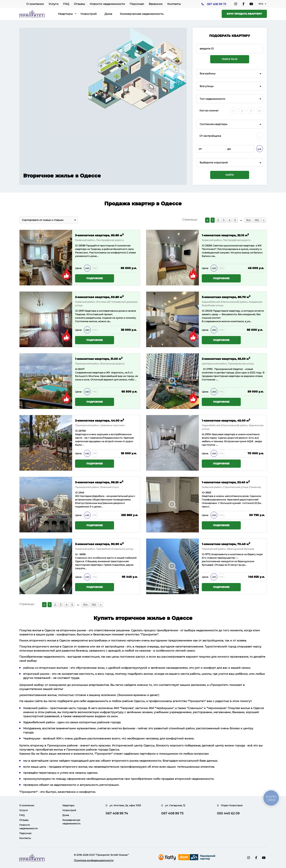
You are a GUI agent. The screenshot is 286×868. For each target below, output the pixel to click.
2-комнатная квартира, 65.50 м (226, 359)
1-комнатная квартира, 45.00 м (226, 420)
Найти (230, 175)
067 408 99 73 (216, 4)
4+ (260, 111)
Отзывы (79, 4)
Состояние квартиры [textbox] (213, 124)
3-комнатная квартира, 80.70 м (226, 297)
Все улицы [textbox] (207, 86)
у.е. (259, 149)
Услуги (54, 4)
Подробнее (95, 278)
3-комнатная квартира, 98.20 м (99, 482)
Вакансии (156, 4)
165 (257, 220)
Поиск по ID (230, 59)
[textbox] (230, 163)
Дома (108, 14)
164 (248, 220)
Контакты (174, 4)
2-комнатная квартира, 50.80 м (99, 297)
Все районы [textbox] (208, 74)
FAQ (66, 4)
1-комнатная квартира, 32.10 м (225, 235)
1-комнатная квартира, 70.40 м (226, 544)
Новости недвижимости (107, 4)
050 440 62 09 (228, 813)
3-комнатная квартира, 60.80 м (99, 235)
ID (77, 246)
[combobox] (230, 74)
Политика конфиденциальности (94, 860)
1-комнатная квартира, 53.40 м (226, 482)
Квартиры (65, 14)
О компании (35, 4)
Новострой (89, 14)
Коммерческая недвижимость (142, 14)
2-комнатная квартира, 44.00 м (100, 420)
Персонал (137, 4)
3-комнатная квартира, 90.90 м (99, 544)
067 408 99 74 (117, 813)
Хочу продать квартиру (244, 14)
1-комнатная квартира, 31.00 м (99, 359)
